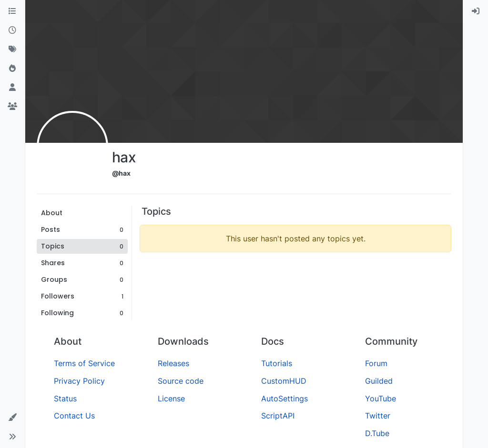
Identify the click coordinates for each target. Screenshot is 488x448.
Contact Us (74, 416)
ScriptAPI (278, 416)
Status (65, 398)
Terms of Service (84, 363)
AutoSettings (285, 398)
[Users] (12, 88)
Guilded (379, 381)
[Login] (476, 11)
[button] (12, 418)
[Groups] (12, 107)
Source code (181, 381)
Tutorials (277, 363)
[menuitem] (476, 11)
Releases (173, 363)
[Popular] (12, 69)
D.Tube (377, 433)
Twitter (378, 416)
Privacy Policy (79, 381)
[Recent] (12, 30)
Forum (376, 363)
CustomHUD (284, 381)
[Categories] (12, 11)
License (171, 398)
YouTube (381, 398)
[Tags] (12, 50)
